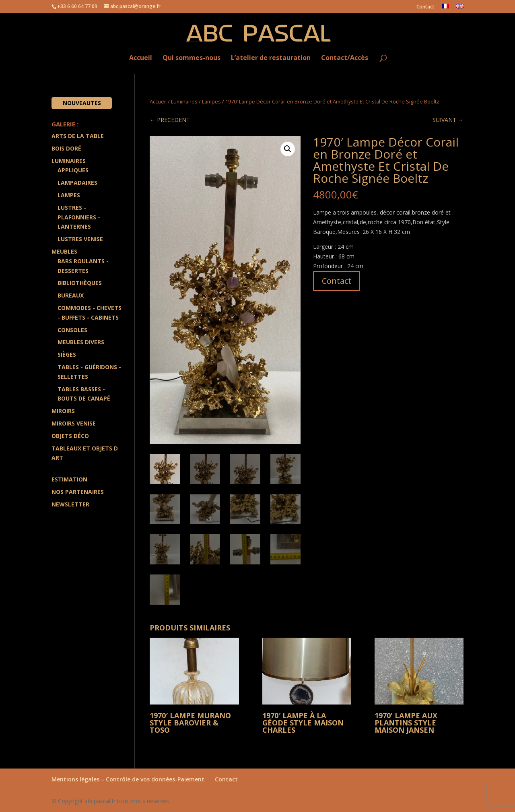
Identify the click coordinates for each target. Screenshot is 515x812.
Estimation (69, 479)
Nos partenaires (78, 492)
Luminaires (184, 101)
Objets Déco (70, 436)
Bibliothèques (80, 283)
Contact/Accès (345, 58)
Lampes (211, 101)
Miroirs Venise (74, 423)
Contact (425, 7)
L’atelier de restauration (271, 58)
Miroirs (63, 411)
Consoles (72, 330)
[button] (288, 149)
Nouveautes (82, 103)
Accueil (141, 58)
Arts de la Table (78, 136)
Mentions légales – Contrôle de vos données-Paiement (128, 779)
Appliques (73, 170)
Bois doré (66, 148)
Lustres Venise (80, 239)
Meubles (64, 251)
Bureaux (71, 295)
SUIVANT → (448, 120)
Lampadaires (77, 183)
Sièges (67, 354)
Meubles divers (81, 342)
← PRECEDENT (170, 120)
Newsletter (70, 504)
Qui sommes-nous (192, 58)
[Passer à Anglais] (460, 8)
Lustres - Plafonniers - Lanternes (79, 217)
